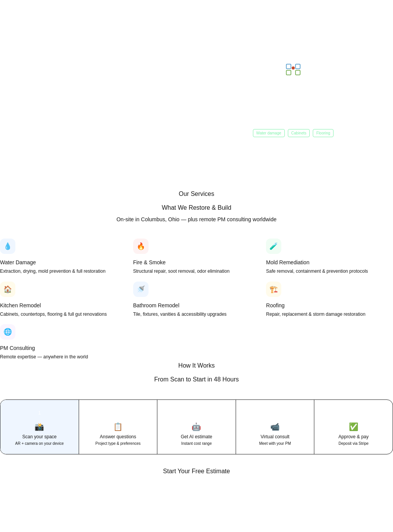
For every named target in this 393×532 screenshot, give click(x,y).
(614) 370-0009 (353, 504)
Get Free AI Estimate (41, 115)
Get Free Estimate (289, 504)
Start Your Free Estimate (196, 471)
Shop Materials (95, 115)
